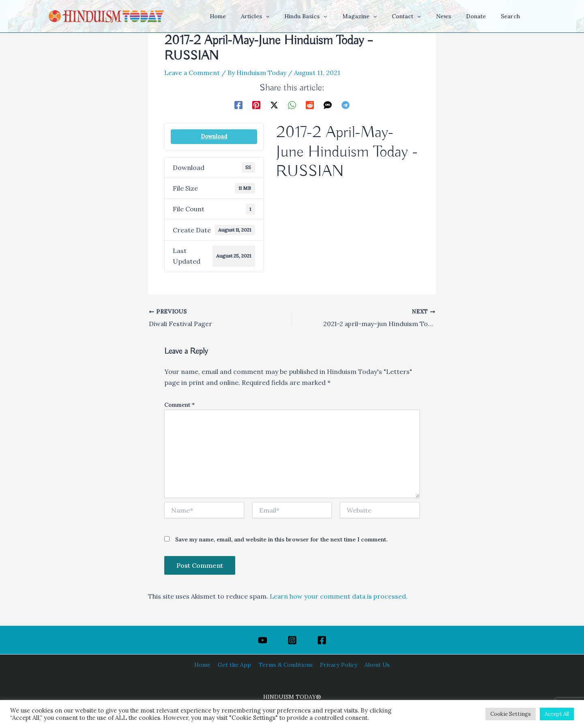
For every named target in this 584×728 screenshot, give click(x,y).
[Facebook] (238, 105)
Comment (179, 405)
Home (205, 665)
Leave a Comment (192, 73)
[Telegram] (346, 105)
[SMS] (328, 105)
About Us (374, 665)
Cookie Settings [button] (511, 714)
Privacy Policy (337, 665)
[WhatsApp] (292, 105)
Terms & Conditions (286, 665)
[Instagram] (292, 640)
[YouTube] (263, 640)
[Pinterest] (256, 105)
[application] (289, 16)
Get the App (236, 665)
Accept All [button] (557, 714)
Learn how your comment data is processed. (339, 596)
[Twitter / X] (274, 105)
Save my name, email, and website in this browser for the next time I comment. (281, 539)
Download (214, 136)
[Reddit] (310, 105)
